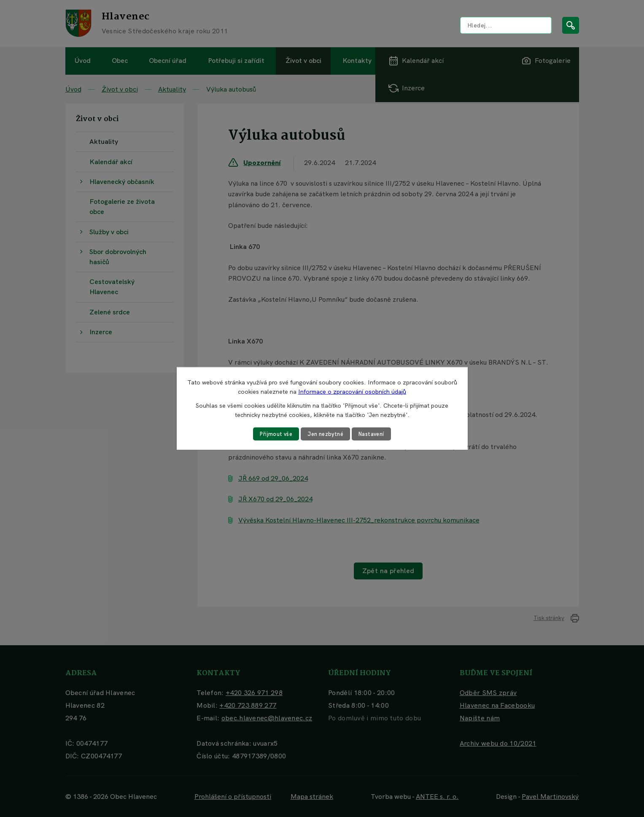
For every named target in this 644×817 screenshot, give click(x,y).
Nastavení (375, 434)
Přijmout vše (272, 434)
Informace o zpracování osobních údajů (352, 391)
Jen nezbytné (325, 434)
